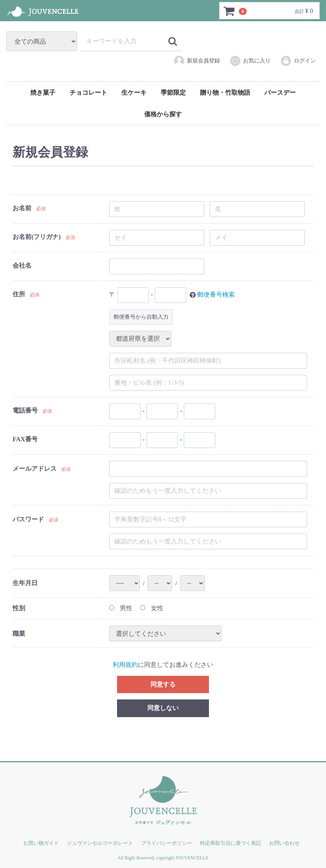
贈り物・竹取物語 (225, 93)
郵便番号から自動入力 (141, 317)
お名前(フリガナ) (37, 237)
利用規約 (125, 665)
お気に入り (250, 61)
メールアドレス (35, 469)
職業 (19, 633)
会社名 (22, 265)
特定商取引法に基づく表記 (231, 843)
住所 (19, 294)
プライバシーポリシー (167, 843)
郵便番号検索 (216, 294)
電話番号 (25, 410)
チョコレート (88, 93)
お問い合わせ (284, 843)
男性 (121, 608)
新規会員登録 (197, 61)
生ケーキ (134, 93)
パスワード (28, 519)
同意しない (163, 708)
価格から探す (163, 114)
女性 (152, 608)
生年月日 (25, 583)
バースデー (280, 93)
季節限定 (173, 93)
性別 (19, 608)
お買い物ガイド (41, 843)
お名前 (22, 208)
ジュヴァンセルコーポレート (100, 843)
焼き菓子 (43, 93)
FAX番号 (25, 439)
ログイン (298, 61)
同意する (163, 684)
